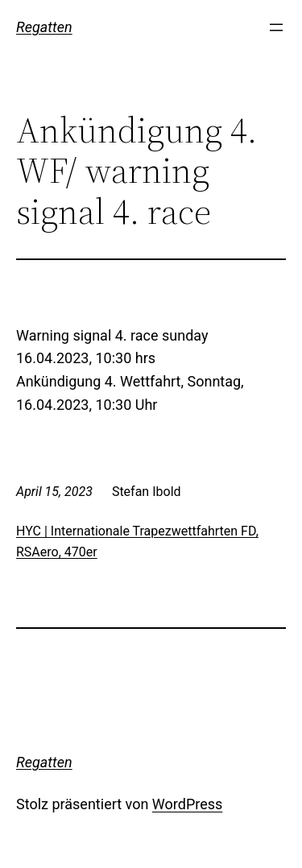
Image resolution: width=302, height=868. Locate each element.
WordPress (187, 804)
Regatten (44, 27)
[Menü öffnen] (276, 27)
